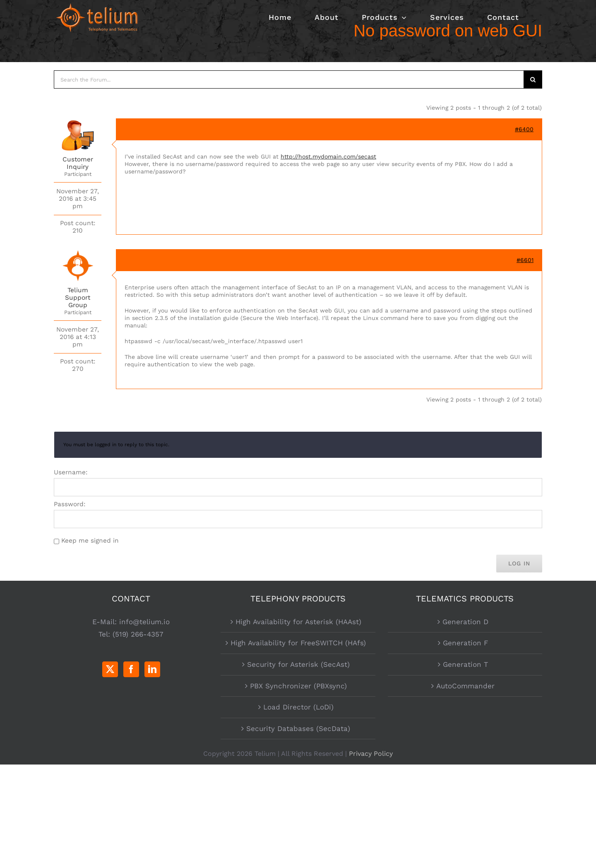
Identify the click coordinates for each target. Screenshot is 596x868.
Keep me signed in (90, 541)
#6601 (525, 260)
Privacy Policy (371, 754)
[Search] (533, 79)
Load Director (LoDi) (298, 707)
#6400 (524, 129)
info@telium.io (144, 622)
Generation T (465, 664)
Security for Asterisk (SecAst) (298, 664)
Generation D (465, 622)
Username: (71, 472)
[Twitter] (110, 669)
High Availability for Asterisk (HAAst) (298, 622)
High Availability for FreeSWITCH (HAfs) (298, 643)
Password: (70, 504)
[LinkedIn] (152, 669)
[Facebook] (131, 669)
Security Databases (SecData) (298, 729)
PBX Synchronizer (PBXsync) (298, 686)
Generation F (465, 643)
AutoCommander (465, 686)
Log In (519, 563)
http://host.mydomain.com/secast (328, 156)
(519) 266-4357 (138, 634)
